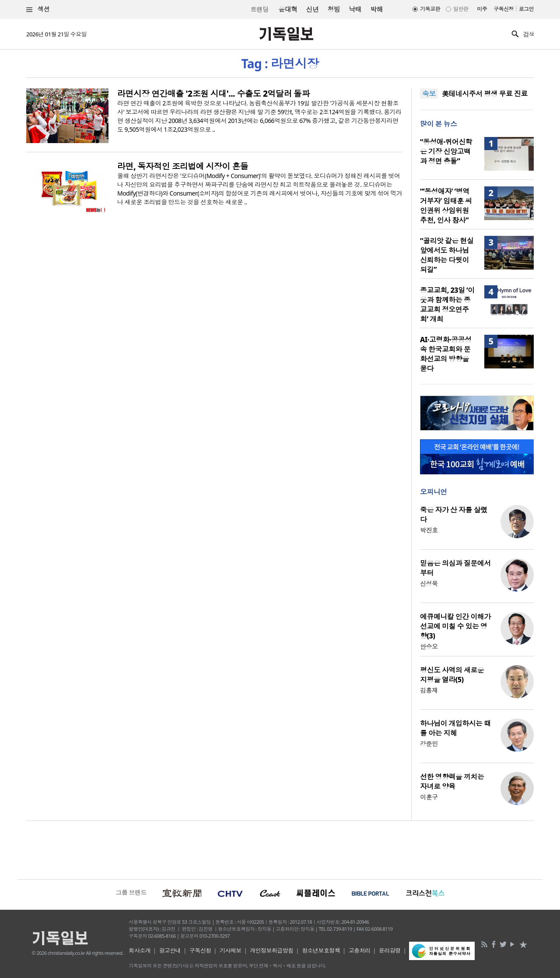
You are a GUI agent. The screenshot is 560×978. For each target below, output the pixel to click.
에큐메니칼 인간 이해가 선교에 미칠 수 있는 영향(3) (455, 626)
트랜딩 (259, 9)
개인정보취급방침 (272, 950)
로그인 (526, 9)
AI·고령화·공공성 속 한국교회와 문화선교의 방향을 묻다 (446, 354)
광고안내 (170, 950)
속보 (429, 94)
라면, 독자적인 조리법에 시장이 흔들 (183, 166)
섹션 (38, 9)
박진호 (429, 530)
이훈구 (429, 797)
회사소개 (140, 950)
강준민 (429, 744)
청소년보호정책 (321, 950)
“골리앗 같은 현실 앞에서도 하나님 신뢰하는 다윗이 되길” (447, 255)
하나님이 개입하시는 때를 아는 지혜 (455, 728)
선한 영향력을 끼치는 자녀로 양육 (452, 782)
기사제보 (231, 950)
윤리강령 (390, 950)
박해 (376, 9)
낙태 (355, 9)
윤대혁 (288, 9)
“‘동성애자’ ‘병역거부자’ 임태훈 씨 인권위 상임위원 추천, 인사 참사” (446, 206)
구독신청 (504, 9)
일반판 (461, 9)
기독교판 (430, 9)
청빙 (334, 9)
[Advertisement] (280, 849)
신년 (313, 9)
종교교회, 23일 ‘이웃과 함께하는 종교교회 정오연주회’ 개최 (447, 305)
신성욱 (429, 584)
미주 (482, 9)
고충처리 (360, 950)
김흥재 (429, 690)
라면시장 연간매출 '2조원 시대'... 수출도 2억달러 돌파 (213, 94)
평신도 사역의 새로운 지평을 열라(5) (452, 675)
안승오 (429, 647)
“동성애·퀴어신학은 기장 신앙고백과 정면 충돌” (446, 151)
